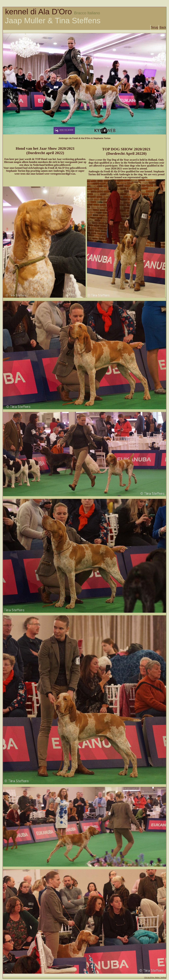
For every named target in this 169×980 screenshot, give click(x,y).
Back (163, 27)
